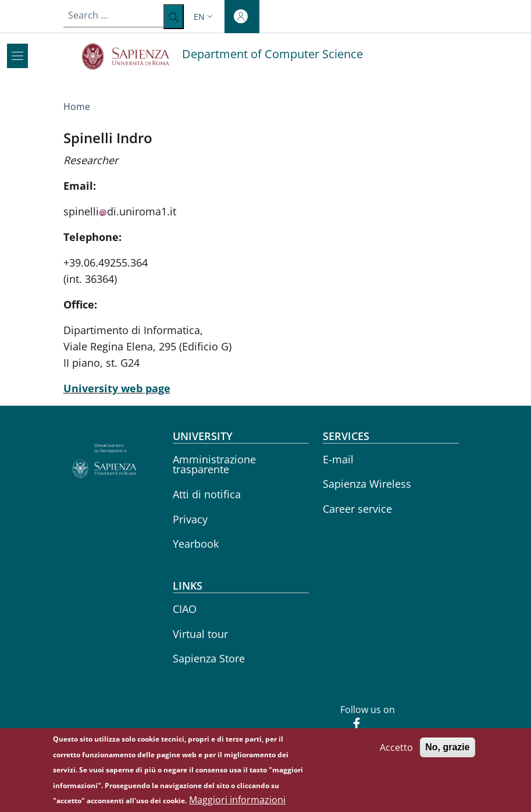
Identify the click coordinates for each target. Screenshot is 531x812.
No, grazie (447, 752)
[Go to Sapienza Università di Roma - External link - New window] (132, 56)
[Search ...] (174, 17)
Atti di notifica (207, 494)
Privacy (190, 519)
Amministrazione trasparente (214, 464)
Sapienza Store (209, 658)
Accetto (396, 753)
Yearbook (196, 544)
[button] (204, 17)
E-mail (338, 459)
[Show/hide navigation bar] (17, 56)
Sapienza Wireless (367, 484)
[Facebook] (352, 725)
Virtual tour (200, 634)
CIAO (185, 609)
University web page (117, 388)
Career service (357, 509)
